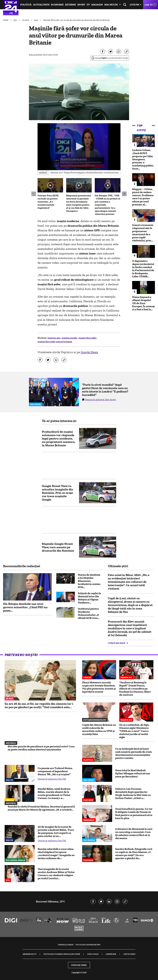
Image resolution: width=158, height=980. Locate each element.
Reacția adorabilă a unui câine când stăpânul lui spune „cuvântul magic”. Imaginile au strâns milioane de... (56, 854)
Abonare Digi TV (29, 954)
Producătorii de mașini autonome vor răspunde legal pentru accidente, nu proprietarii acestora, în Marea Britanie (58, 438)
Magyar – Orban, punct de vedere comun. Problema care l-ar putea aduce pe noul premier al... (143, 197)
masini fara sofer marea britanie (55, 341)
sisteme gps (54, 338)
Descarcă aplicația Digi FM (52, 779)
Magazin (97, 5)
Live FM (134, 5)
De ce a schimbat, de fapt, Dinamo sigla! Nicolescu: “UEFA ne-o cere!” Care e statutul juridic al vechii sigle (134, 731)
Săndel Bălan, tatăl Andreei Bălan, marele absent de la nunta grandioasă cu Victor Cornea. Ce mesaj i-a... (54, 793)
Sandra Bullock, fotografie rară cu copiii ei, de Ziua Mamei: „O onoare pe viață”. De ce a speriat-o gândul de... (134, 854)
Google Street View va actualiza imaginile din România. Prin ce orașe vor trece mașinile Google (57, 493)
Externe (70, 5)
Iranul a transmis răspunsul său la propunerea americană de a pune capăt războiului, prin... (143, 233)
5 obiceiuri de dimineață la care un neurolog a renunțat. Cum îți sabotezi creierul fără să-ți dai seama (134, 834)
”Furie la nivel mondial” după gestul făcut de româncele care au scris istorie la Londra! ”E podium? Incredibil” (105, 390)
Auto (36, 20)
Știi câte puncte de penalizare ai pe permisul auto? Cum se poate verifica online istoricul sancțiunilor (41, 748)
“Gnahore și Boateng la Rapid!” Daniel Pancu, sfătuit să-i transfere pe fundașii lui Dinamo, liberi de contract (135, 689)
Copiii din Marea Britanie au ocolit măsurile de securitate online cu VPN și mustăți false (99, 729)
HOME (6, 20)
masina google (70, 338)
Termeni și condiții (66, 945)
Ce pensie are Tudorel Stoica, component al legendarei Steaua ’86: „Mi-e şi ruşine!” (55, 771)
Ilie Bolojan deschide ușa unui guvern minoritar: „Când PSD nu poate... (25, 607)
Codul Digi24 (93, 954)
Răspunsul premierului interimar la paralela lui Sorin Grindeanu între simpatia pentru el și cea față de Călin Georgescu (79, 203)
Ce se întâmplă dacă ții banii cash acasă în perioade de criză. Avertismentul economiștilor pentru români (134, 753)
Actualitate (41, 5)
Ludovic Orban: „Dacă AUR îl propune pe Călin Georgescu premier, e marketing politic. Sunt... (143, 159)
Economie (57, 5)
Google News (89, 352)
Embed (43, 172)
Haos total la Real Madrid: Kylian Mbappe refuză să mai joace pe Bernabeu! (133, 773)
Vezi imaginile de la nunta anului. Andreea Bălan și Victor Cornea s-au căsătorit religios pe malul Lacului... (56, 874)
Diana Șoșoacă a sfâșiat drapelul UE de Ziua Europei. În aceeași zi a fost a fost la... (143, 303)
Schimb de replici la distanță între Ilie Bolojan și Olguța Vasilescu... (89, 598)
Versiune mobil (79, 965)
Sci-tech (26, 20)
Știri (16, 20)
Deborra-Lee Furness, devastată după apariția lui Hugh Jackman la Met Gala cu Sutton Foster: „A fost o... (133, 793)
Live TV (149, 5)
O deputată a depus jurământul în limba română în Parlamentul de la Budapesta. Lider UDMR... (143, 269)
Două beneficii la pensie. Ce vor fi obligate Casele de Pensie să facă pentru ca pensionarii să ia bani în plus (134, 813)
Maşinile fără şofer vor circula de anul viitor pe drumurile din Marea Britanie (76, 20)
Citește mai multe (117, 643)
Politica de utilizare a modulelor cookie (62, 954)
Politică (26, 5)
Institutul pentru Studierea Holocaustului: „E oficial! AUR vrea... (89, 613)
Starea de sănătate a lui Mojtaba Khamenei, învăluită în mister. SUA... (89, 581)
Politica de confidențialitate (88, 945)
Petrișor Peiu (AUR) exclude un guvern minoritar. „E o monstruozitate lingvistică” (48, 202)
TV (88, 5)
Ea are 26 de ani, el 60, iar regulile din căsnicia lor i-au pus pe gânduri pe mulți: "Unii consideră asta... (39, 705)
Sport (81, 5)
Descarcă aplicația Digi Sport (100, 399)
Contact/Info (129, 954)
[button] (79, 146)
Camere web (111, 954)
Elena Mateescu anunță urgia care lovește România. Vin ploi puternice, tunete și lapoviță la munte (99, 687)
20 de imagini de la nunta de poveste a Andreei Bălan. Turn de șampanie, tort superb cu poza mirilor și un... (56, 831)
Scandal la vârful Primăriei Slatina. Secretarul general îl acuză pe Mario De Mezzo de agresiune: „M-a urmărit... (41, 808)
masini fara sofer (88, 338)
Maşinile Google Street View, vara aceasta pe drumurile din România (58, 547)
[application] (79, 147)
